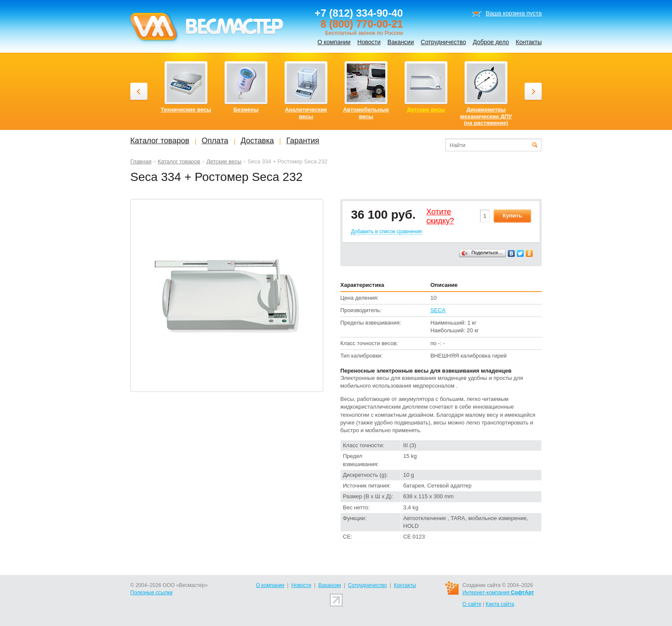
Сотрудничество (443, 42)
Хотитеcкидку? (440, 217)
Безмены (246, 110)
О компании (334, 42)
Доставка (257, 141)
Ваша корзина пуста (514, 13)
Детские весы (224, 161)
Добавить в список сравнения (386, 232)
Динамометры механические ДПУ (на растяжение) (486, 116)
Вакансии (401, 42)
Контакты (529, 42)
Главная (141, 161)
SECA (438, 310)
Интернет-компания (498, 593)
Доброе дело (491, 42)
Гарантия (303, 141)
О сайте (472, 604)
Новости (369, 42)
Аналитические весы (306, 113)
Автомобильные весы (366, 113)
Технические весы (186, 110)
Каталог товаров (179, 161)
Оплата (215, 141)
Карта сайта (500, 604)
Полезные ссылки (151, 593)
